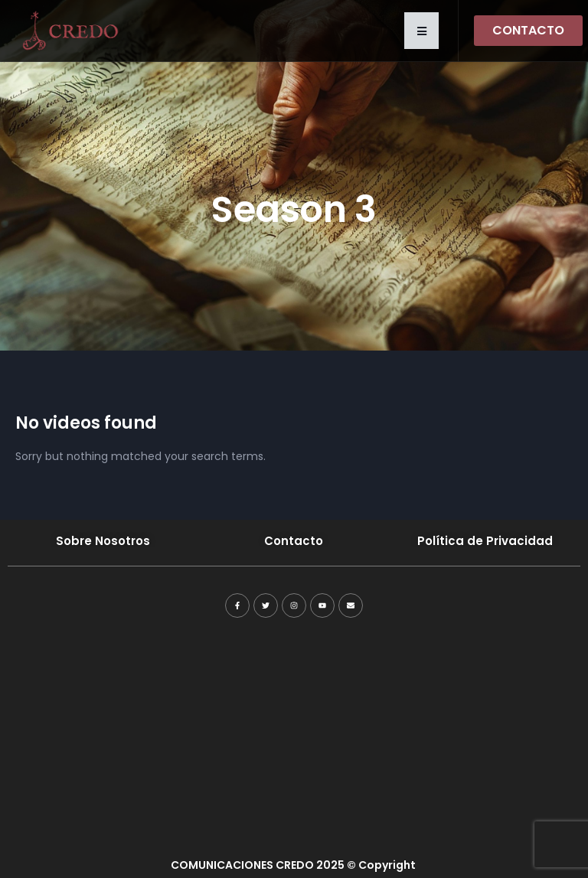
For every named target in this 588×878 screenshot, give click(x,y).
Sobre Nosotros (103, 541)
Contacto (294, 541)
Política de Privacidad (485, 541)
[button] (421, 31)
